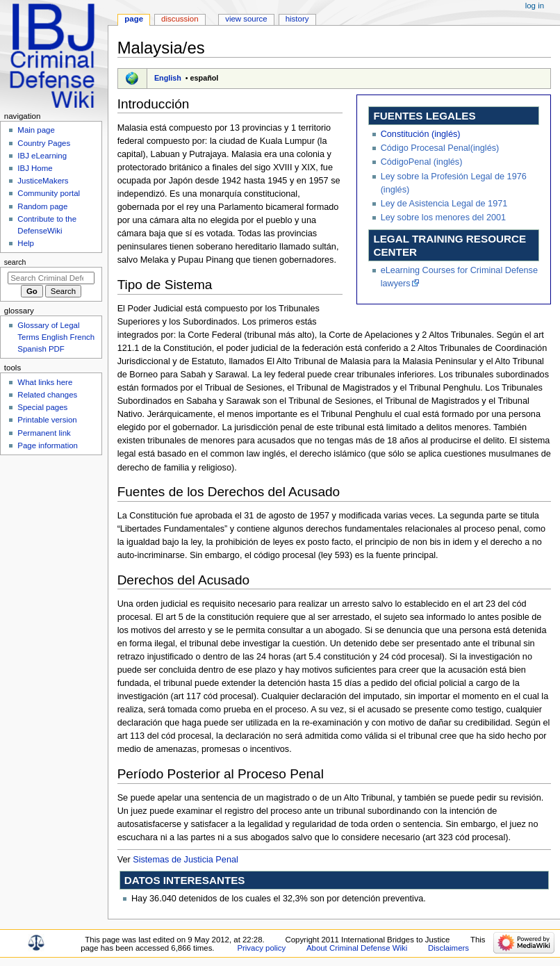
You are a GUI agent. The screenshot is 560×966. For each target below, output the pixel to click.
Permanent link (44, 433)
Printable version (47, 420)
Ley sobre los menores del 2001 (444, 218)
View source (246, 19)
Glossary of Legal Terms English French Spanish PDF (56, 337)
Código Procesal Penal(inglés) (440, 148)
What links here (45, 382)
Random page (42, 206)
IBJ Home (35, 168)
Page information (48, 445)
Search (15, 262)
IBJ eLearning (42, 156)
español (205, 78)
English (168, 78)
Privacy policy (261, 948)
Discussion (180, 19)
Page (134, 19)
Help (26, 243)
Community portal (49, 193)
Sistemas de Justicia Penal (186, 860)
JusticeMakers (43, 181)
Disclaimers (448, 948)
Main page (36, 130)
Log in (535, 6)
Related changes (47, 395)
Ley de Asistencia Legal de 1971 (444, 204)
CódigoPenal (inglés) (422, 162)
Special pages (42, 407)
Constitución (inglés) (421, 134)
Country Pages (44, 143)
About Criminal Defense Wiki (357, 948)
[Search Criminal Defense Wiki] (51, 278)
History (297, 19)
